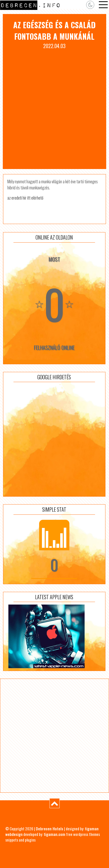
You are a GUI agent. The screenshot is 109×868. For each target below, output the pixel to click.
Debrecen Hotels (50, 829)
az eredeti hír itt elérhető (25, 198)
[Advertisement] (54, 107)
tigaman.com (54, 834)
